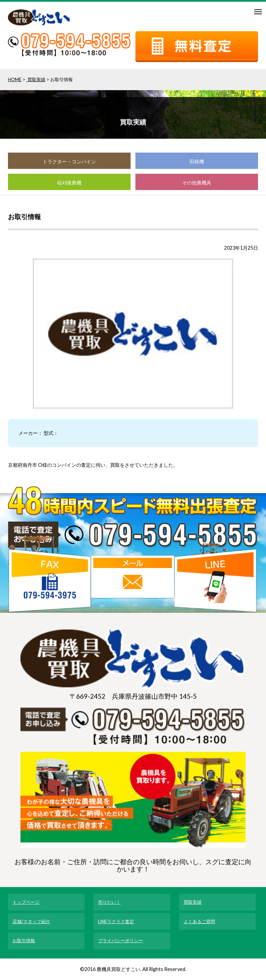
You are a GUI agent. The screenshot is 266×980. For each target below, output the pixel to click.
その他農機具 (197, 183)
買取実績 (36, 79)
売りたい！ (109, 902)
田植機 (197, 161)
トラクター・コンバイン (69, 161)
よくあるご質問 (199, 921)
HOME (15, 79)
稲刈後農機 (69, 183)
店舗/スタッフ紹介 (31, 921)
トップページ (26, 902)
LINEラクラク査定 (116, 921)
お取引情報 (24, 940)
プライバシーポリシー (121, 940)
